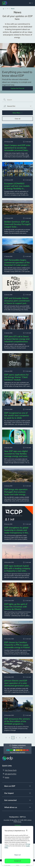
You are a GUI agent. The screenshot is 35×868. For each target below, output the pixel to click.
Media (7, 777)
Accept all (17, 861)
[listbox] (17, 106)
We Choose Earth (11, 770)
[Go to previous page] (6, 738)
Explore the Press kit (17, 88)
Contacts (18, 825)
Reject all (17, 855)
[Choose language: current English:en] (29, 3)
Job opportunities (11, 774)
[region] (18, 846)
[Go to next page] (29, 738)
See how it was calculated (17, 752)
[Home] (4, 9)
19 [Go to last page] (26, 738)
